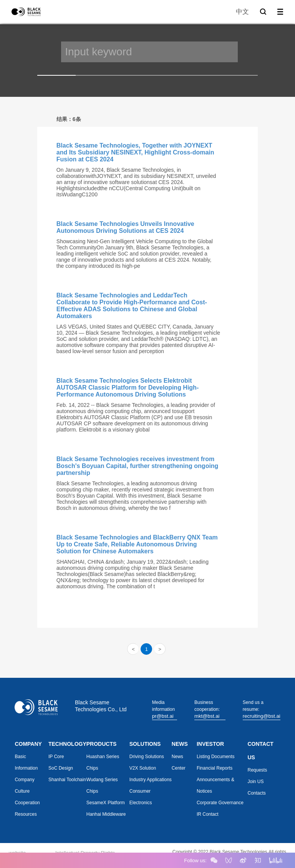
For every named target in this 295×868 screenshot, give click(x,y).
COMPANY (28, 744)
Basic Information (26, 762)
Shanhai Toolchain (67, 780)
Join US (256, 782)
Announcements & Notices (215, 785)
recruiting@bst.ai (262, 716)
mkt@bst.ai (207, 716)
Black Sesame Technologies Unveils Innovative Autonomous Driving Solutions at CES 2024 (125, 227)
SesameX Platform (106, 803)
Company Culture (24, 785)
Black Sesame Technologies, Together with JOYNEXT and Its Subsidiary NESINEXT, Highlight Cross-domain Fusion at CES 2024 (135, 152)
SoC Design (61, 768)
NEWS (180, 744)
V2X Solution (143, 768)
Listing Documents (216, 757)
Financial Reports (215, 768)
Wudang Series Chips (102, 785)
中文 (242, 12)
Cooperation (27, 803)
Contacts (257, 793)
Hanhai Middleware (106, 814)
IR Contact (208, 814)
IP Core (56, 757)
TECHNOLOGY (67, 744)
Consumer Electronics (141, 797)
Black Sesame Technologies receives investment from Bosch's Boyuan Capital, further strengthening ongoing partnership (138, 466)
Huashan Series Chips (103, 762)
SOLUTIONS (145, 744)
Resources (26, 814)
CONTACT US (261, 751)
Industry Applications (151, 780)
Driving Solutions (147, 757)
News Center (179, 762)
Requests (258, 770)
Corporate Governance (220, 803)
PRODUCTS (102, 744)
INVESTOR (210, 744)
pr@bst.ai (163, 716)
